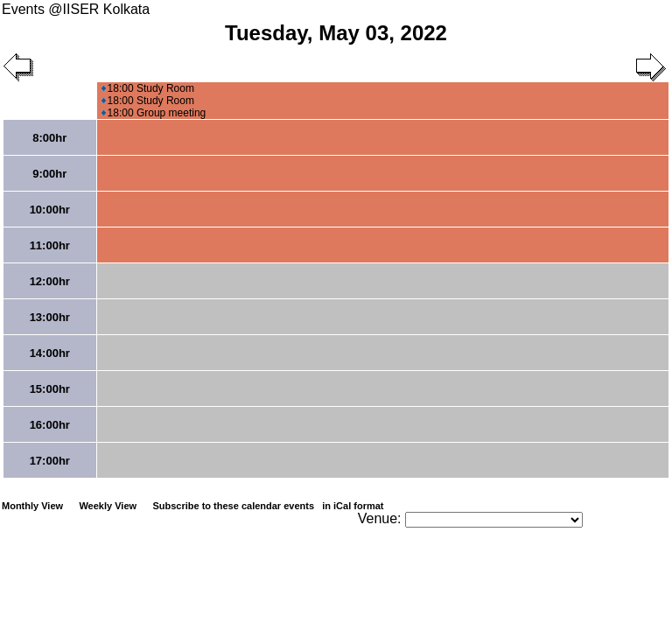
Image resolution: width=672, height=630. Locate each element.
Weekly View (108, 506)
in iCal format (353, 506)
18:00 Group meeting (154, 113)
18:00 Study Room (148, 88)
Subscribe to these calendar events (269, 506)
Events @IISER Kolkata (76, 9)
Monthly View (32, 506)
